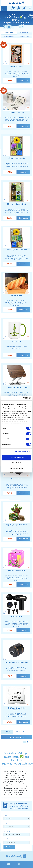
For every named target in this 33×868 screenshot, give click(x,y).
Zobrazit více (23, 80)
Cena (5, 823)
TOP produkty (24, 33)
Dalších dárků (16, 737)
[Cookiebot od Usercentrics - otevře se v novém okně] (24, 398)
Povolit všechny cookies (16, 457)
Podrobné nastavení (21, 451)
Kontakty (13, 864)
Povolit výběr (16, 463)
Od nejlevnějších (9, 36)
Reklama (24, 864)
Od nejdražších (24, 36)
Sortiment (7, 831)
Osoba (6, 815)
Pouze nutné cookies (16, 468)
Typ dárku (7, 839)
